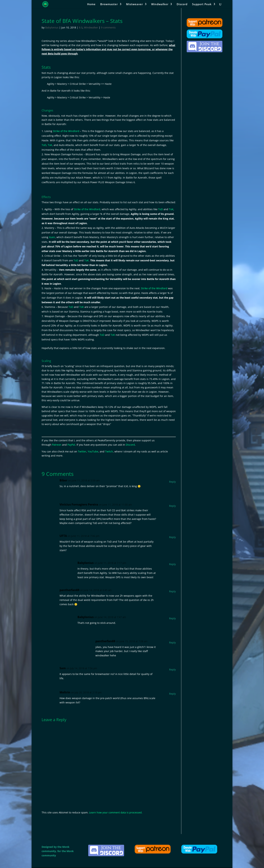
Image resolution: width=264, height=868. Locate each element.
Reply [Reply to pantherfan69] (172, 591)
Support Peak (202, 4)
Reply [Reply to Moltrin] (172, 694)
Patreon (57, 445)
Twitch (109, 451)
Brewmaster (109, 4)
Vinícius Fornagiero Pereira (79, 504)
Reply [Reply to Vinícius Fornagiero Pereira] (172, 506)
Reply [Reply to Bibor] (172, 482)
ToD (44, 145)
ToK (50, 145)
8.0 (81, 27)
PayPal (71, 445)
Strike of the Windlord (66, 131)
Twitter (82, 451)
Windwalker (160, 4)
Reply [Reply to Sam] (172, 670)
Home (91, 4)
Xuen (52, 237)
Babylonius (52, 27)
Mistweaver (135, 4)
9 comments (108, 27)
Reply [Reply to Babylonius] (172, 564)
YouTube (93, 451)
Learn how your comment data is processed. (116, 812)
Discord (182, 4)
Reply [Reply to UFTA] (172, 537)
